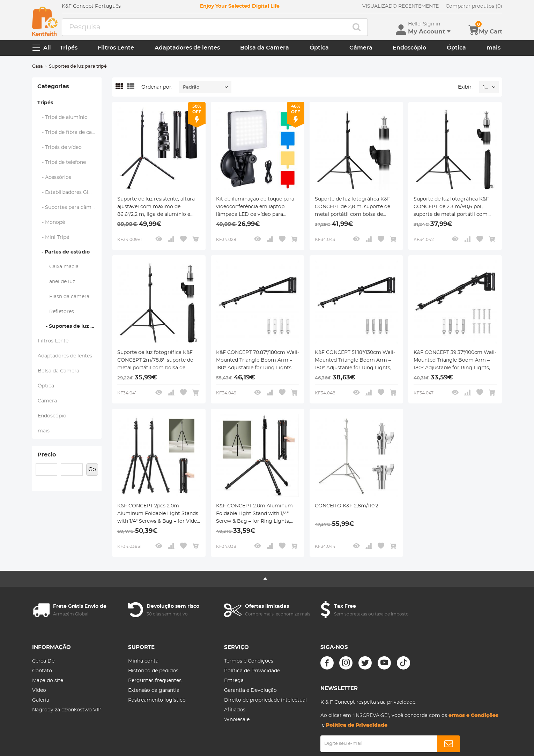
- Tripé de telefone (62, 162)
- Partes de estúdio (64, 252)
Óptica (319, 48)
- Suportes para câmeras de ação (70, 207)
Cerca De (43, 661)
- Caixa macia (58, 267)
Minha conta (143, 661)
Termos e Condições (249, 661)
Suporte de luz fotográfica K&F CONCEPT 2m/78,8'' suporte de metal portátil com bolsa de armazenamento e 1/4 (155, 361)
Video (39, 690)
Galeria (41, 700)
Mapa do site (48, 681)
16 (485, 87)
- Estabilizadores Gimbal (69, 192)
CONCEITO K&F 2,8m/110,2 (347, 506)
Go (92, 469)
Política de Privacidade (252, 671)
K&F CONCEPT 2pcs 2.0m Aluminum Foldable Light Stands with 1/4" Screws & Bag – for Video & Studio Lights (159, 514)
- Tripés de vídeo (60, 148)
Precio (47, 455)
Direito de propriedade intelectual (265, 700)
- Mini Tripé (53, 237)
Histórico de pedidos (153, 671)
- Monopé (51, 222)
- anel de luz (56, 282)
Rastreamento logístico (157, 700)
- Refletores (56, 312)
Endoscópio (409, 48)
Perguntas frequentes (155, 681)
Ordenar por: (157, 87)
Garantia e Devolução (250, 690)
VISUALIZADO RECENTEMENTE (400, 6)
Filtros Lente (116, 48)
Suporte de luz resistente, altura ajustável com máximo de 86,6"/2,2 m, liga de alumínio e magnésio (156, 207)
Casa (38, 66)
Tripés (69, 48)
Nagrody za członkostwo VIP (67, 710)
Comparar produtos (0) (474, 6)
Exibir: (465, 87)
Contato (42, 671)
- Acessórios (54, 177)
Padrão (191, 87)
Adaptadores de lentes (187, 48)
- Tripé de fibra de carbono (70, 133)
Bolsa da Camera (265, 48)
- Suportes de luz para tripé (70, 326)
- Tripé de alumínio (63, 118)
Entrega (234, 681)
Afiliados (235, 710)
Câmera (361, 48)
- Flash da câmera (64, 297)
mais (494, 48)
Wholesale (237, 720)
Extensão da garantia (154, 690)
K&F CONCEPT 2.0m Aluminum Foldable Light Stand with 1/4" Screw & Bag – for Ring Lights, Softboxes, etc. (254, 514)
